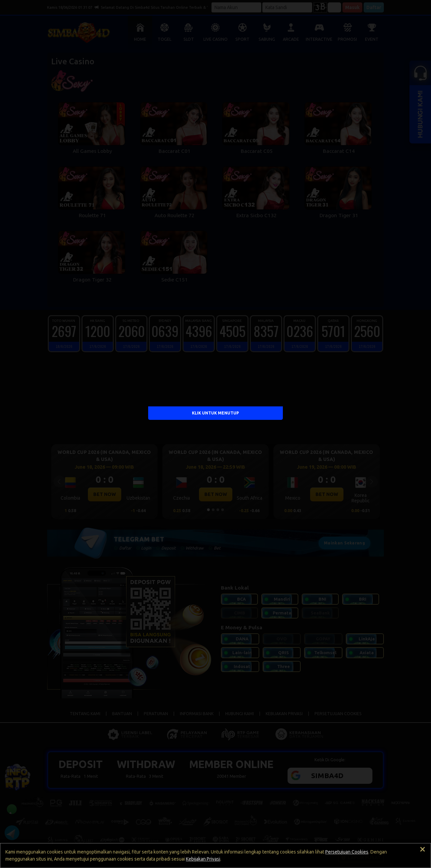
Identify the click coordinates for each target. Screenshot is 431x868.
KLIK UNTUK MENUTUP (215, 413)
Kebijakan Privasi (203, 859)
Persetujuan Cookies (347, 852)
